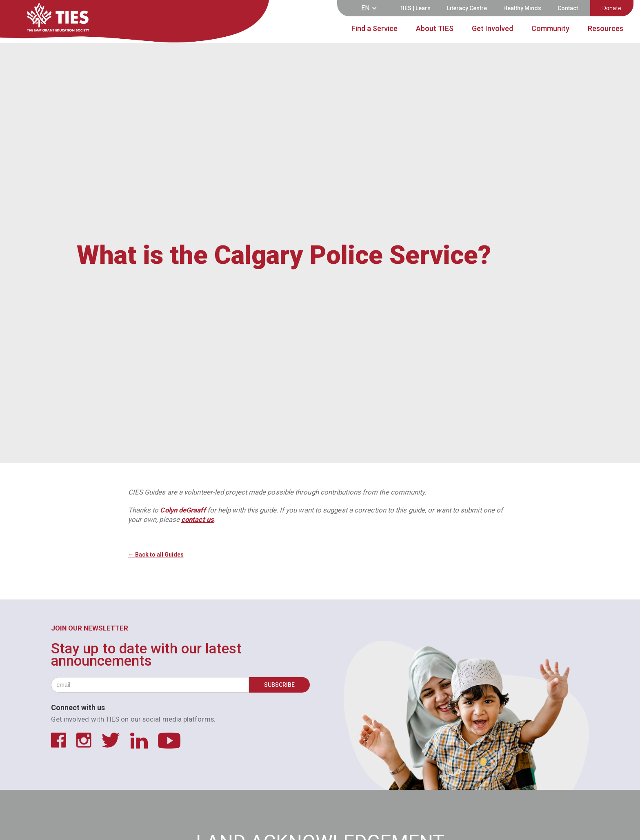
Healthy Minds (522, 8)
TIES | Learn (415, 8)
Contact (568, 8)
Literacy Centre (467, 8)
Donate (612, 8)
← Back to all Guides (156, 555)
